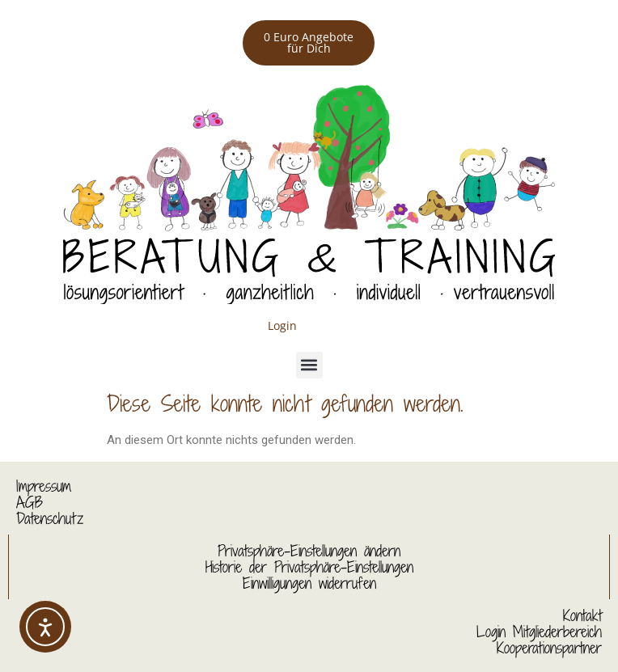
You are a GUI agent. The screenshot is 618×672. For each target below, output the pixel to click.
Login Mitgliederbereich (539, 632)
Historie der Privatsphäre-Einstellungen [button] (309, 567)
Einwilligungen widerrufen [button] (309, 583)
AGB (30, 502)
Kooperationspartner (549, 648)
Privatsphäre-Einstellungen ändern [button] (309, 551)
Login (282, 325)
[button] (309, 365)
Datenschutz (50, 518)
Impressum (44, 486)
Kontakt (582, 615)
